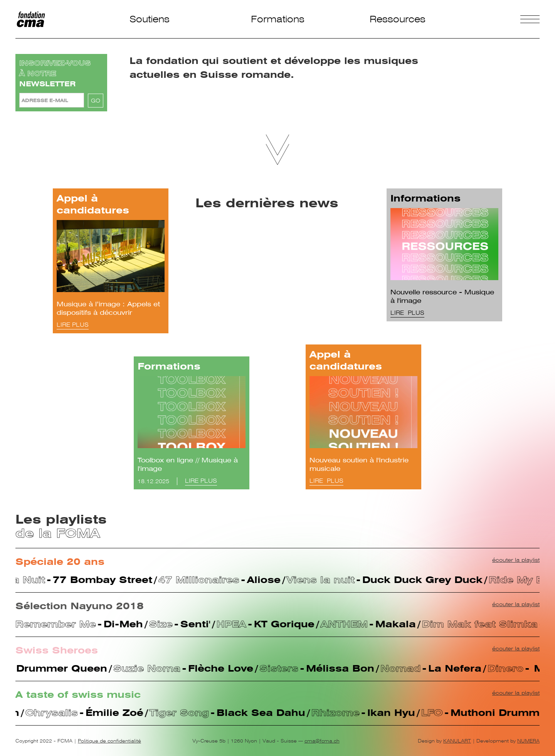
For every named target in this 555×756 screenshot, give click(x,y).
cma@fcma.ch (322, 741)
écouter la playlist (516, 560)
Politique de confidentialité (109, 741)
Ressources (398, 19)
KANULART (457, 741)
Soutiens (150, 19)
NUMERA (528, 741)
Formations (278, 19)
